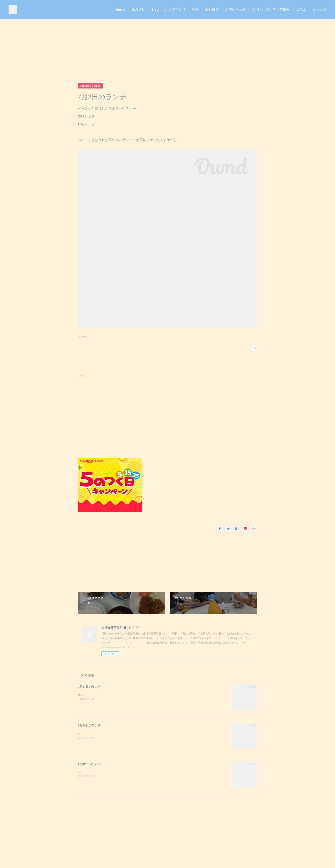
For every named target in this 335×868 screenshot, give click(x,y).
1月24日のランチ (89, 725)
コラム (301, 10)
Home (120, 10)
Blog (155, 10)
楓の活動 (138, 10)
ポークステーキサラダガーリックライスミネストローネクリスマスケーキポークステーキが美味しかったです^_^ (143, 772)
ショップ (320, 10)
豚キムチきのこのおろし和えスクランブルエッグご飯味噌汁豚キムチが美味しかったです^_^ (131, 695)
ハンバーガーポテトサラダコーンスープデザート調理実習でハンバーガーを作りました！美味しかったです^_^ (141, 734)
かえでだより (175, 10)
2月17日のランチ (89, 687)
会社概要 (212, 10)
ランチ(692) (83, 337)
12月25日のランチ (90, 764)
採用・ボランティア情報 (271, 10)
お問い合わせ (235, 10)
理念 (195, 10)
